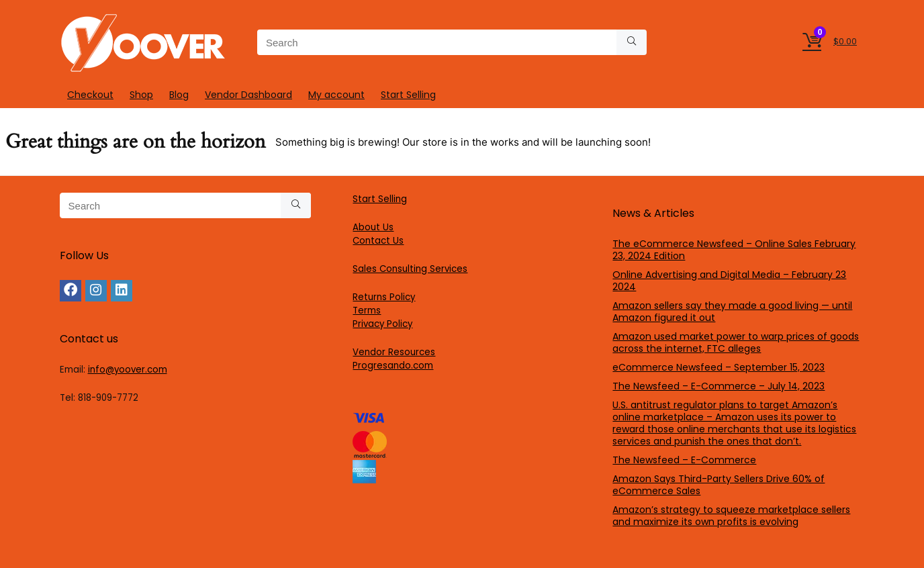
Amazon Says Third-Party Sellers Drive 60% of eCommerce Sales (719, 485)
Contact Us (378, 241)
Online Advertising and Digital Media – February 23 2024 (729, 281)
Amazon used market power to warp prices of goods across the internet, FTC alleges (736, 342)
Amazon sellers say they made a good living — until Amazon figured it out (732, 312)
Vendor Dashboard (248, 95)
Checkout (90, 95)
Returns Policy (384, 297)
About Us (373, 227)
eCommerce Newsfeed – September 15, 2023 (719, 367)
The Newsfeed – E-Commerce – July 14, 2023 (719, 386)
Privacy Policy (382, 324)
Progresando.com (393, 366)
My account (336, 95)
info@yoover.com (128, 370)
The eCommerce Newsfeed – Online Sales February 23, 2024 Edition (734, 250)
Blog (179, 95)
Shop (141, 95)
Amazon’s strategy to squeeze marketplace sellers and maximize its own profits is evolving (731, 516)
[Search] (632, 42)
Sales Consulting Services (410, 269)
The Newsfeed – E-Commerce (684, 460)
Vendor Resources (394, 352)
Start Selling (408, 95)
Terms (367, 311)
